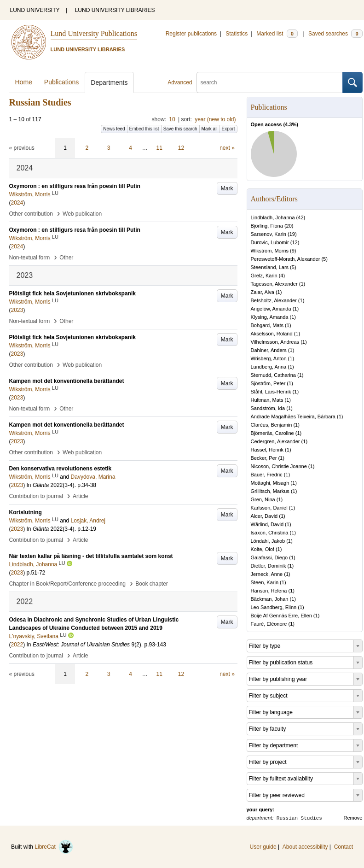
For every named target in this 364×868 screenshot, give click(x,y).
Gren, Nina (263, 499)
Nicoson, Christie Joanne (279, 466)
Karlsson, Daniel (269, 508)
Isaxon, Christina (270, 533)
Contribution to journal (36, 496)
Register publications (191, 34)
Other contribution (31, 214)
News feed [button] (114, 129)
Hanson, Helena (269, 591)
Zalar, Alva (263, 292)
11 (159, 148)
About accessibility (305, 847)
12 (181, 148)
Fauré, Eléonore (269, 624)
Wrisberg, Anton (269, 358)
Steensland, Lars (270, 267)
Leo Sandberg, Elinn (274, 607)
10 (172, 119)
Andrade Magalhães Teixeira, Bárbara (293, 416)
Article (80, 496)
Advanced (180, 82)
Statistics (237, 34)
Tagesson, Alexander (274, 284)
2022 (17, 645)
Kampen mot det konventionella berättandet (67, 381)
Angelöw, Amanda (271, 309)
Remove (353, 818)
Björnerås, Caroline (272, 433)
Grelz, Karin (264, 276)
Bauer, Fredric (267, 475)
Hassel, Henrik (267, 450)
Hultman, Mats (267, 400)
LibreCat (54, 847)
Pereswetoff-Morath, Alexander (286, 259)
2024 (17, 203)
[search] (270, 82)
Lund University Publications (94, 33)
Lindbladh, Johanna (273, 217)
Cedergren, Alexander (275, 441)
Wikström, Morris (270, 251)
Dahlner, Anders (269, 350)
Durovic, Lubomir (270, 242)
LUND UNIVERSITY (35, 10)
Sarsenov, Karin (269, 234)
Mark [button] (227, 188)
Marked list (277, 34)
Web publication (82, 214)
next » (227, 148)
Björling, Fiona (267, 226)
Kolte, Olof (263, 549)
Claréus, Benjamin (272, 425)
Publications (62, 82)
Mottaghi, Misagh (270, 483)
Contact (344, 847)
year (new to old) (215, 119)
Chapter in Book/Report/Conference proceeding (68, 584)
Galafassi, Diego (269, 557)
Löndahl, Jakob (268, 541)
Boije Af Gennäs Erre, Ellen (281, 616)
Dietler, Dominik (269, 566)
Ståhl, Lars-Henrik (271, 392)
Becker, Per (264, 458)
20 (289, 226)
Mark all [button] (210, 129)
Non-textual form (30, 258)
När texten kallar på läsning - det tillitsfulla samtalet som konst (91, 556)
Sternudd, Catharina (273, 375)
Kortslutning (26, 512)
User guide (263, 847)
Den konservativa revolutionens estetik (61, 469)
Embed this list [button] (144, 129)
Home (24, 82)
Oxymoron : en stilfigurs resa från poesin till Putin (75, 186)
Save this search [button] (180, 129)
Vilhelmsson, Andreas (275, 342)
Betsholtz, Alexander (274, 300)
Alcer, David (264, 516)
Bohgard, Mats (267, 325)
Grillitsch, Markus (270, 491)
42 (300, 217)
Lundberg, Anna (269, 367)
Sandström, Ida (268, 408)
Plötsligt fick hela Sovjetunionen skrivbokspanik (72, 293)
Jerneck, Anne (267, 574)
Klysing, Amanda (270, 317)
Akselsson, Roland (272, 334)
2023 (17, 310)
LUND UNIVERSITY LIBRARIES (115, 10)
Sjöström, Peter (268, 383)
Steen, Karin (265, 582)
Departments (109, 82)
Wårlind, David (267, 524)
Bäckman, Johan (270, 599)
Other (66, 258)
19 (292, 234)
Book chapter (152, 584)
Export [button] (228, 129)
